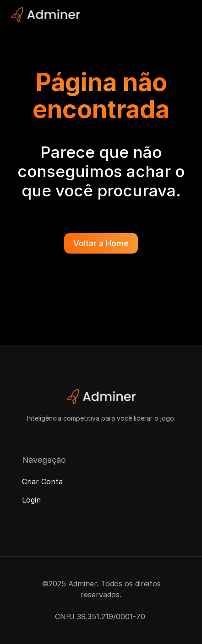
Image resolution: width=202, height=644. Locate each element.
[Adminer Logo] (45, 15)
